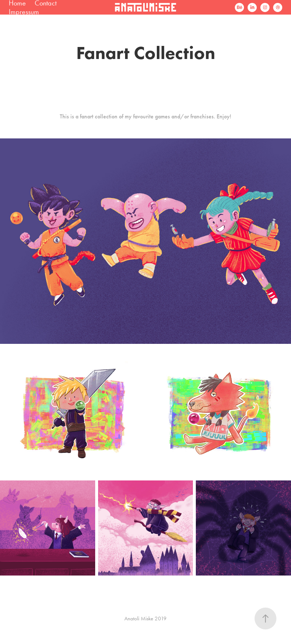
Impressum (24, 12)
